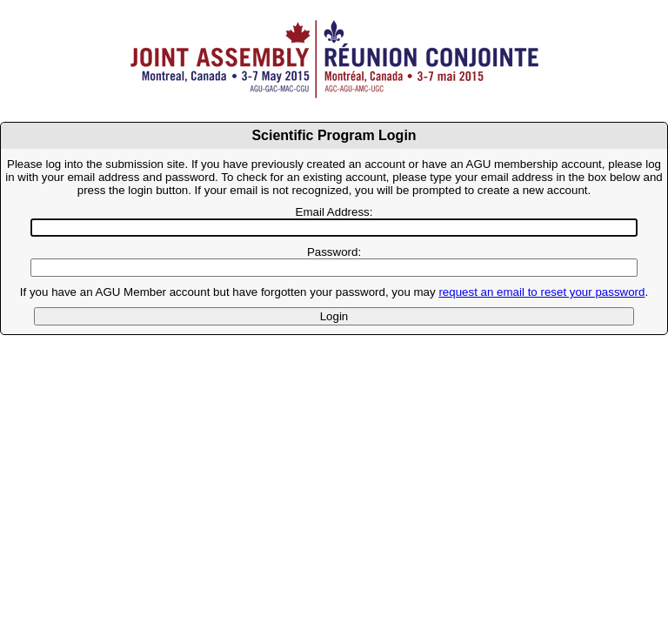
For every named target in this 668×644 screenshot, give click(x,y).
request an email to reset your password (541, 292)
